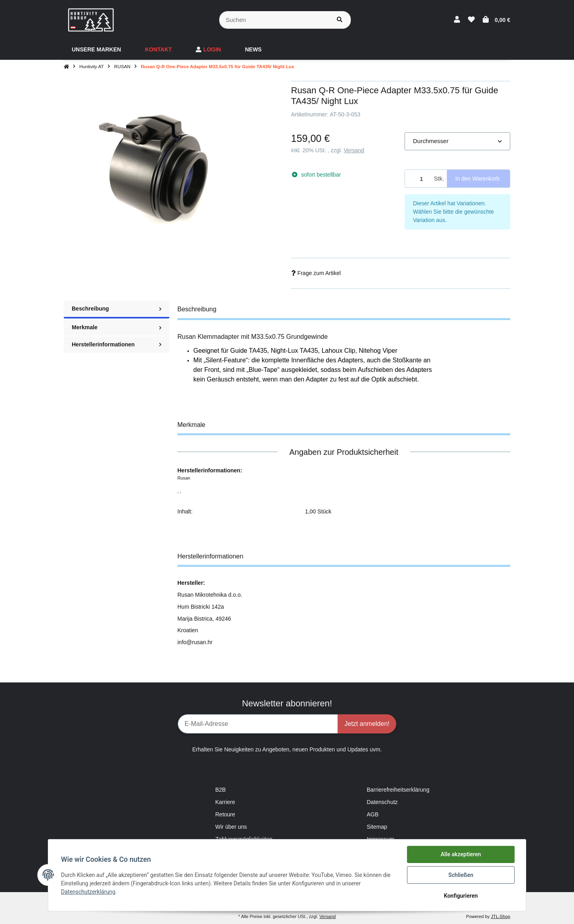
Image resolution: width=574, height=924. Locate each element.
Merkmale (117, 327)
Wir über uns (231, 827)
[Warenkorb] (496, 20)
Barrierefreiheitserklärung (398, 790)
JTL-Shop (500, 916)
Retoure (225, 814)
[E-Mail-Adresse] (258, 724)
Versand (354, 150)
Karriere (225, 802)
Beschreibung (117, 309)
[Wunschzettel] (471, 20)
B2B (220, 790)
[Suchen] (274, 20)
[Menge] (418, 179)
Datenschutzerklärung (88, 892)
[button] (457, 20)
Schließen (461, 875)
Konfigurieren (461, 896)
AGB (373, 814)
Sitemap (377, 827)
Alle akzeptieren (461, 854)
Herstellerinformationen (117, 344)
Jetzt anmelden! (367, 724)
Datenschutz (382, 802)
